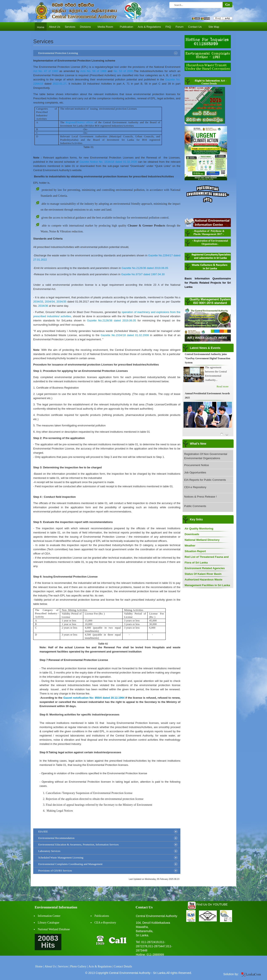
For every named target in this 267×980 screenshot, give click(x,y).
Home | (40, 966)
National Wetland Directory (202, 540)
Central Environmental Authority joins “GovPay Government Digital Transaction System (208, 358)
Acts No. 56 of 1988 (93, 71)
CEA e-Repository (105, 923)
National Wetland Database (54, 929)
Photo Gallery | (79, 966)
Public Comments (195, 506)
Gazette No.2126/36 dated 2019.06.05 (145, 268)
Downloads (192, 534)
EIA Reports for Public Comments (205, 480)
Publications (102, 916)
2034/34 (50, 302)
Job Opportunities (195, 472)
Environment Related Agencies (205, 568)
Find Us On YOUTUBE (212, 904)
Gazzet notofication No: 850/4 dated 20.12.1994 (94, 698)
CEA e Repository (195, 487)
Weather (190, 546)
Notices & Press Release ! (200, 497)
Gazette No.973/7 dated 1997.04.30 (143, 274)
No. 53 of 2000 (123, 71)
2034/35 (61, 302)
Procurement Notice (197, 465)
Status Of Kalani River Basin (203, 574)
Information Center (49, 916)
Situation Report (195, 551)
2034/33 (38, 302)
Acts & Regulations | (101, 966)
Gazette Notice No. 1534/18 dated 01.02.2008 (108, 162)
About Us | (51, 966)
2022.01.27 (60, 84)
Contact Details (123, 966)
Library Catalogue (49, 923)
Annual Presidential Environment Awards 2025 (207, 396)
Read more (223, 386)
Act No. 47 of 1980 (46, 71)
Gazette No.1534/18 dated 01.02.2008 (125, 335)
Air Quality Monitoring (199, 529)
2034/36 (43, 306)
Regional (71, 122)
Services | (64, 966)
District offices (85, 122)
